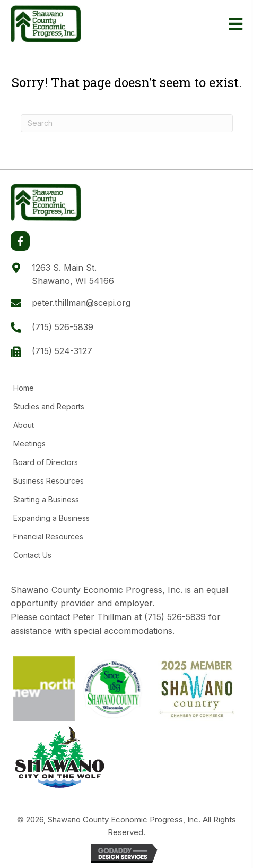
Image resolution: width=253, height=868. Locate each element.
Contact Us (32, 555)
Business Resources (49, 481)
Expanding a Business (51, 518)
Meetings (29, 444)
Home (24, 388)
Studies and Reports (49, 407)
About (24, 425)
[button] (20, 241)
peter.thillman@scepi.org (81, 303)
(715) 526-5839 (63, 327)
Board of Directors (46, 462)
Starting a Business (46, 500)
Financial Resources (48, 537)
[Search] (127, 123)
